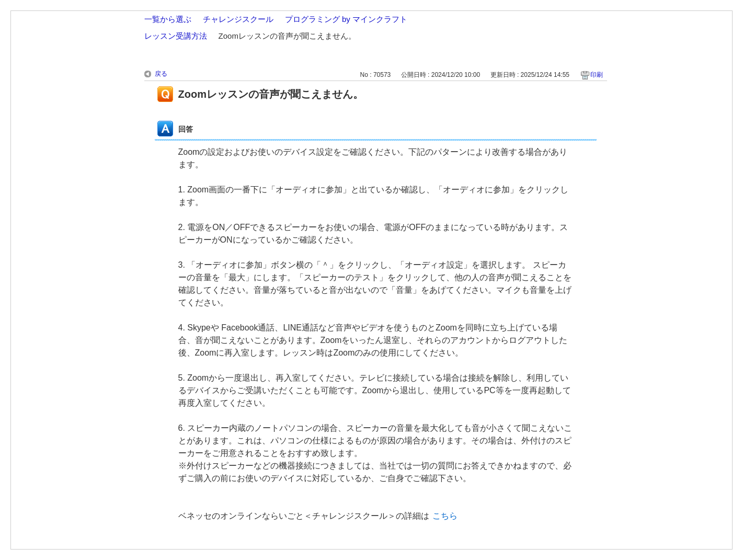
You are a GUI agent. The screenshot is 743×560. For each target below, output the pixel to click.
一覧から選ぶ (168, 19)
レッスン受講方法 (176, 36)
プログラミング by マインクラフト (346, 19)
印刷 (597, 75)
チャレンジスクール (238, 19)
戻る (161, 74)
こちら (445, 516)
